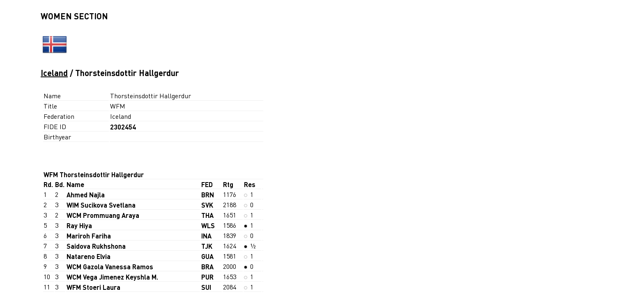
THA (207, 215)
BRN (208, 195)
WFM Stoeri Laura (93, 287)
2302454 (123, 127)
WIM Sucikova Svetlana (101, 205)
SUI (206, 287)
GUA (207, 256)
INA (206, 236)
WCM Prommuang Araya (103, 215)
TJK (207, 246)
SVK (207, 205)
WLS (208, 225)
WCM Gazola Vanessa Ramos (110, 267)
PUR (207, 277)
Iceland (54, 73)
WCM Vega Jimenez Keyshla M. (112, 277)
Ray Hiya (79, 225)
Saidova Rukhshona (96, 246)
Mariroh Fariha (89, 236)
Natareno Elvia (89, 256)
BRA (207, 267)
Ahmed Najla (86, 195)
